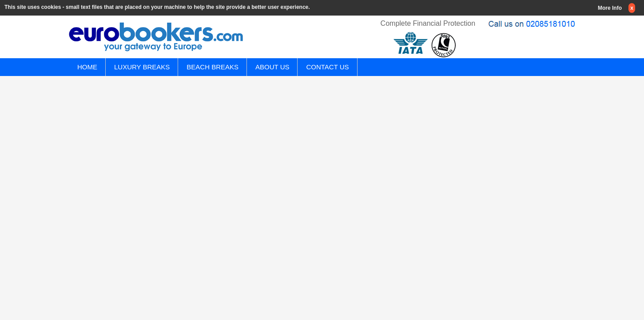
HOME (87, 67)
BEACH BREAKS (213, 67)
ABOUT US (272, 67)
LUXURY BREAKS (142, 67)
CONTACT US (327, 67)
